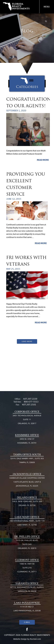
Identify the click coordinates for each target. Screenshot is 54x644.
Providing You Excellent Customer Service (26, 184)
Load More (27, 341)
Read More (43, 160)
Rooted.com (35, 639)
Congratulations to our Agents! (30, 102)
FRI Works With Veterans (26, 261)
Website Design (20, 639)
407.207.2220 (30, 399)
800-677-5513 (31, 402)
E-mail (27, 622)
